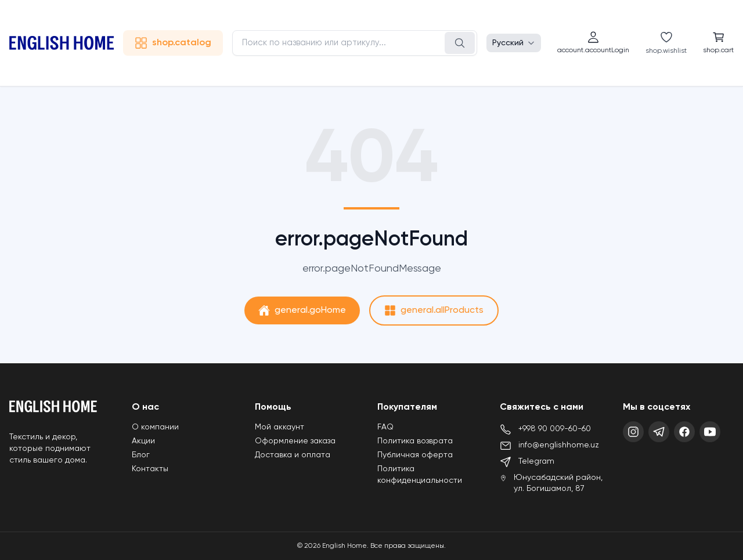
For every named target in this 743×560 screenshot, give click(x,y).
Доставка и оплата (293, 455)
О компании (155, 427)
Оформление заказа (295, 441)
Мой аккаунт (279, 427)
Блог (141, 455)
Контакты (150, 469)
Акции (143, 441)
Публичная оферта (415, 455)
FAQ (385, 427)
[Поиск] (460, 43)
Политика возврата (415, 441)
